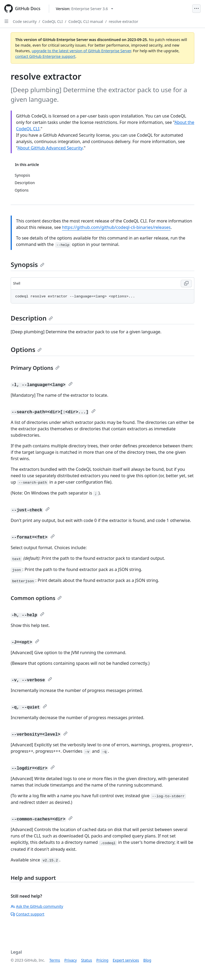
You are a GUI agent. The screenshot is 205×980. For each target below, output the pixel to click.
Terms (55, 960)
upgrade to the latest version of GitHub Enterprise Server (81, 51)
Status (87, 960)
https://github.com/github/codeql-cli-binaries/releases (116, 227)
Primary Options (35, 368)
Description (32, 318)
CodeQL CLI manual (86, 21)
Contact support (27, 914)
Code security (25, 21)
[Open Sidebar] (6, 21)
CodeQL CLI (52, 21)
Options (26, 349)
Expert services (126, 960)
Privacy (71, 960)
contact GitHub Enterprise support (45, 56)
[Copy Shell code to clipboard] (186, 284)
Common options (36, 598)
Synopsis (27, 264)
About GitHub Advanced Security (50, 148)
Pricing (102, 960)
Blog (147, 960)
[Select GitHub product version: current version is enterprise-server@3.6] (84, 9)
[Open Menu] (196, 9)
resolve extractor (123, 21)
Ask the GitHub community (37, 906)
